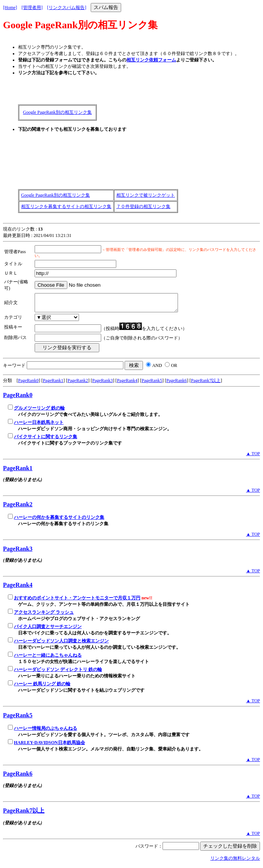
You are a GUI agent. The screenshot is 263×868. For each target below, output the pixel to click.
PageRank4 (127, 384)
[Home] (10, 8)
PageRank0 (28, 384)
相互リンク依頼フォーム (151, 60)
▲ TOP (253, 457)
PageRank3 (103, 384)
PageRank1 (53, 384)
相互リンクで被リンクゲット (146, 195)
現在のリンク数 (19, 229)
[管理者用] (32, 8)
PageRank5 (152, 384)
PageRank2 (78, 384)
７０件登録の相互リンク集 (143, 206)
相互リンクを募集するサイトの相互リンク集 (66, 206)
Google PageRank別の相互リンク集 (57, 112)
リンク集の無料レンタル (235, 862)
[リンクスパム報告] (67, 8)
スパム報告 (106, 7)
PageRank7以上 (206, 384)
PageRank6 (177, 384)
